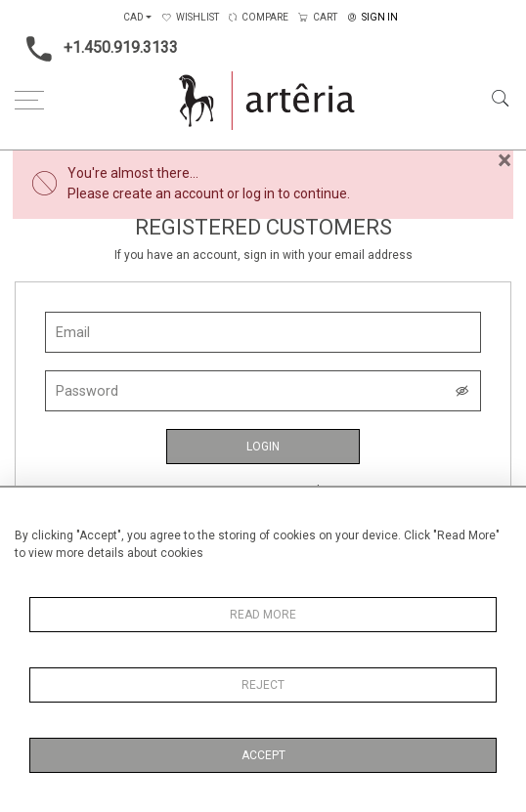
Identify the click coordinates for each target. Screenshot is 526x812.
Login (263, 447)
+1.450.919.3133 (96, 49)
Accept (263, 755)
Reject (263, 685)
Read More (263, 615)
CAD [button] (133, 17)
